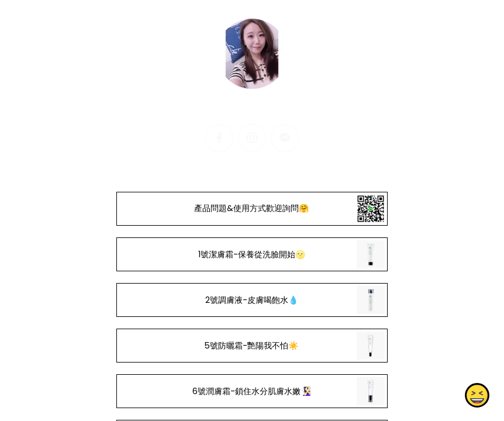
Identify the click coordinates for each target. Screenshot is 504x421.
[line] (285, 138)
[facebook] (219, 138)
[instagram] (252, 138)
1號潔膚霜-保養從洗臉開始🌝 (252, 254)
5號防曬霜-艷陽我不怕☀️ (252, 346)
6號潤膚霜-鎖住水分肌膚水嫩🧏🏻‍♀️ (252, 391)
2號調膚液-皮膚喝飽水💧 (252, 300)
